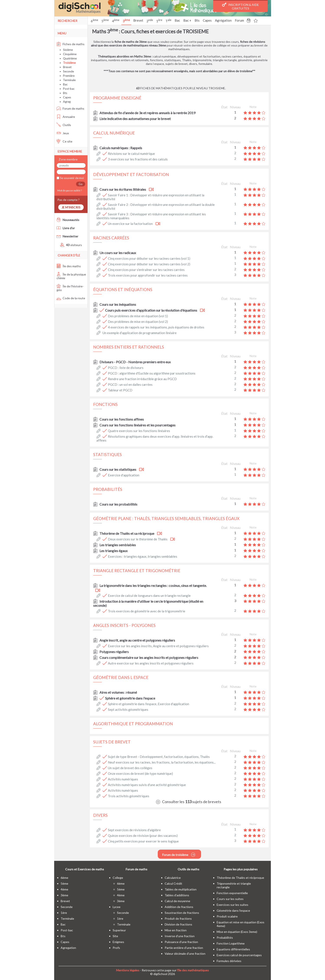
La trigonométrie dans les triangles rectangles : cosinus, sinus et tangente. (153, 585)
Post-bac (69, 89)
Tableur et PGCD (120, 390)
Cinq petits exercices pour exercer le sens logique (143, 841)
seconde (67, 907)
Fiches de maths (71, 44)
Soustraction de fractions (182, 913)
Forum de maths (70, 108)
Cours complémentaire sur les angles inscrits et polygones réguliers (149, 657)
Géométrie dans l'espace (233, 910)
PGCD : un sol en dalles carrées (130, 384)
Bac (177, 20)
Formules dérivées (229, 961)
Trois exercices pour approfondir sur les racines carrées (148, 275)
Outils (64, 125)
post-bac (67, 930)
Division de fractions (178, 924)
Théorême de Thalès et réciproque (240, 878)
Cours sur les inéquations (118, 304)
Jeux (63, 133)
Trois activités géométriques (129, 796)
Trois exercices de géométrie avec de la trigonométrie (147, 611)
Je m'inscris (71, 207)
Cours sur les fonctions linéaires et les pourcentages (137, 425)
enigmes (118, 942)
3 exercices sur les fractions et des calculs (138, 159)
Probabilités (225, 938)
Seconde (68, 71)
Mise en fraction (176, 930)
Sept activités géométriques (128, 709)
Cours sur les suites (230, 899)
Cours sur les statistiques (118, 469)
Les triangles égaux (114, 551)
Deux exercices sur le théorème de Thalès (138, 539)
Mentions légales (128, 970)
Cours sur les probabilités (118, 504)
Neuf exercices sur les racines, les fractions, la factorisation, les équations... (162, 762)
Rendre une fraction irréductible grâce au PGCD (142, 379)
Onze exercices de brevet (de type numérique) (140, 773)
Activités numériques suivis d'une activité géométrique (147, 785)
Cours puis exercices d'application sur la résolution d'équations (151, 310)
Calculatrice (173, 878)
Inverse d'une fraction (180, 936)
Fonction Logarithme (231, 943)
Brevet (138, 20)
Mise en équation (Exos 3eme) (237, 932)
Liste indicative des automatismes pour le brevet (135, 119)
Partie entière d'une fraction (184, 948)
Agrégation (223, 20)
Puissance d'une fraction (181, 942)
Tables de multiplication (181, 889)
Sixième (68, 50)
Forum (239, 20)
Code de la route (71, 298)
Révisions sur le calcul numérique (131, 154)
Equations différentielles (233, 949)
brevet (65, 901)
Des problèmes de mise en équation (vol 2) (138, 322)
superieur (119, 930)
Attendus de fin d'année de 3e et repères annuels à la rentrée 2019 (147, 113)
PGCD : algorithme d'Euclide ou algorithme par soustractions (152, 373)
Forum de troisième (179, 855)
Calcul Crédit (173, 883)
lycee (117, 907)
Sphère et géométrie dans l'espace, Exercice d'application (149, 704)
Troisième (69, 63)
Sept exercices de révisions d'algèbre (134, 830)
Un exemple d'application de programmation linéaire (140, 333)
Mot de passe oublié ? (69, 190)
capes (65, 942)
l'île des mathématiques (193, 970)
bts (63, 936)
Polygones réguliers (114, 652)
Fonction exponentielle (232, 893)
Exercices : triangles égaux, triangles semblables (143, 556)
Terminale (69, 80)
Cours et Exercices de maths (85, 869)
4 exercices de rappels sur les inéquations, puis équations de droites (156, 327)
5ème (64, 883)
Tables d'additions (177, 895)
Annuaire (66, 117)
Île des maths (69, 266)
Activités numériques (123, 779)
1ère (64, 913)
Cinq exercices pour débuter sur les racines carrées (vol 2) (149, 264)
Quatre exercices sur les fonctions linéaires (139, 431)
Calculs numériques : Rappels (121, 148)
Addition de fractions (179, 907)
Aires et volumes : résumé (118, 692)
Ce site (64, 141)
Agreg (67, 102)
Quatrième (70, 58)
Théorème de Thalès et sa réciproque (127, 533)
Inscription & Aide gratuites (240, 6)
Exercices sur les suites (232, 905)
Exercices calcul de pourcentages (239, 955)
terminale (67, 918)
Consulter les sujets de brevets (189, 802)
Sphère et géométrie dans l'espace (130, 698)
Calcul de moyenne (177, 901)
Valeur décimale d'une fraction (185, 954)
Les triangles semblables (118, 545)
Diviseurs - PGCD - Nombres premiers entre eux (135, 362)
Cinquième (70, 54)
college (118, 878)
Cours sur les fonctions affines (122, 419)
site (115, 936)
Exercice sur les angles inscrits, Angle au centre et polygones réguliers (158, 646)
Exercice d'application (124, 475)
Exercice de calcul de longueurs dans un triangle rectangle (149, 596)
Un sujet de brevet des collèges (130, 768)
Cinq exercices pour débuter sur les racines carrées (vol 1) (149, 258)
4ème (64, 889)
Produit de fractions (178, 918)
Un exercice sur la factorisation (130, 224)
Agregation (68, 948)
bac (63, 924)
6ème (64, 878)
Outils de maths (188, 869)
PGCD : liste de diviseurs (126, 368)
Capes (207, 20)
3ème (64, 895)
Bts (197, 20)
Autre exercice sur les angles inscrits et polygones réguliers (151, 663)
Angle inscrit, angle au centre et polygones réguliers (137, 640)
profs (116, 948)
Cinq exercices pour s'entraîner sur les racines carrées (146, 270)
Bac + (187, 20)
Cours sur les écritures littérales (123, 189)
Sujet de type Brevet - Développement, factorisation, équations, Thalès (159, 757)
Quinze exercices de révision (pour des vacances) (143, 836)
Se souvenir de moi (72, 178)
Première (69, 76)
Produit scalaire (227, 916)
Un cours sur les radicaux (118, 253)
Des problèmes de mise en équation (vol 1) (138, 316)
